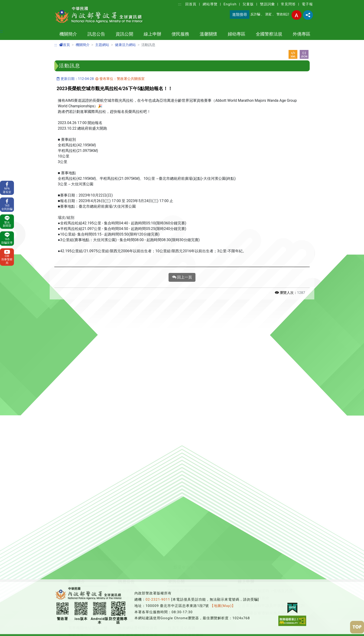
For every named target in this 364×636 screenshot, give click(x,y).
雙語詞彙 (267, 4)
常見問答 (288, 4)
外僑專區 (302, 34)
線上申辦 (153, 34)
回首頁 (191, 4)
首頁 (64, 45)
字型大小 (297, 15)
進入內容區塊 (11, 3)
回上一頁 (182, 277)
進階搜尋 (240, 15)
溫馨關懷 (208, 34)
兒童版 (248, 4)
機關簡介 (68, 34)
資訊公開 (124, 34)
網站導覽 (210, 4)
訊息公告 (96, 34)
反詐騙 (255, 14)
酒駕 (268, 14)
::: (180, 4)
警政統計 (283, 14)
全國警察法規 (269, 34)
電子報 (307, 4)
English (230, 4)
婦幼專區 (237, 34)
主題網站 (102, 45)
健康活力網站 (125, 45)
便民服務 (180, 34)
